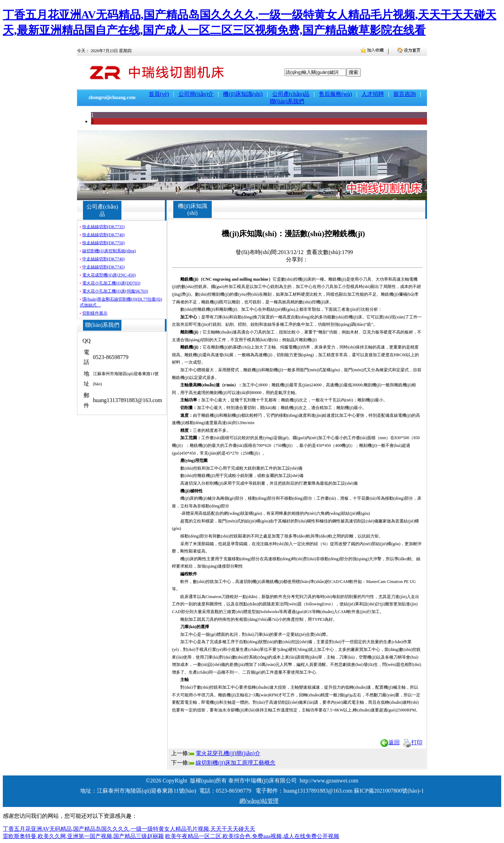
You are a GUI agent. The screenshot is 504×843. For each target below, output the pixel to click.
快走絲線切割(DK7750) (103, 243)
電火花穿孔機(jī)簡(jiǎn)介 (228, 753)
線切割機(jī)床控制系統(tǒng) (109, 251)
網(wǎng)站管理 (259, 801)
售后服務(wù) (335, 94)
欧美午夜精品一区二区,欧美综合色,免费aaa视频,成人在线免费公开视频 (252, 836)
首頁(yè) (159, 94)
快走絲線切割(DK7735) (103, 227)
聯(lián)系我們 (287, 101)
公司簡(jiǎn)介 (196, 94)
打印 (412, 742)
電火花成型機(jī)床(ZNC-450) (109, 275)
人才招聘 (373, 94)
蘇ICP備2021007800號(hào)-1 (389, 791)
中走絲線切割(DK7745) (103, 267)
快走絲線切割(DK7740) (103, 235)
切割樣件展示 (95, 313)
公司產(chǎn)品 (291, 94)
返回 (390, 742)
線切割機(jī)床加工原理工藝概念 (236, 763)
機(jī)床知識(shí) (243, 94)
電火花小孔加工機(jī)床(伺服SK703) (115, 291)
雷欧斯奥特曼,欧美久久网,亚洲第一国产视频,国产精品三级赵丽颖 (83, 836)
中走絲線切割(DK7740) (103, 259)
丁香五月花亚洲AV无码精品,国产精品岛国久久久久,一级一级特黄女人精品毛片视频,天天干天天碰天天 (129, 829)
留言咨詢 (405, 94)
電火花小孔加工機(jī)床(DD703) (111, 283)
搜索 (353, 72)
